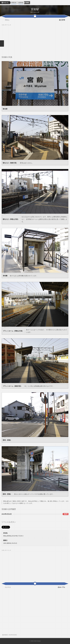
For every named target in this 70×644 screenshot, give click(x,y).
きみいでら (61, 587)
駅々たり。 (5, 3)
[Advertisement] (35, 40)
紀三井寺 (62, 20)
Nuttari (39, 641)
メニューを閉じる (2, 43)
